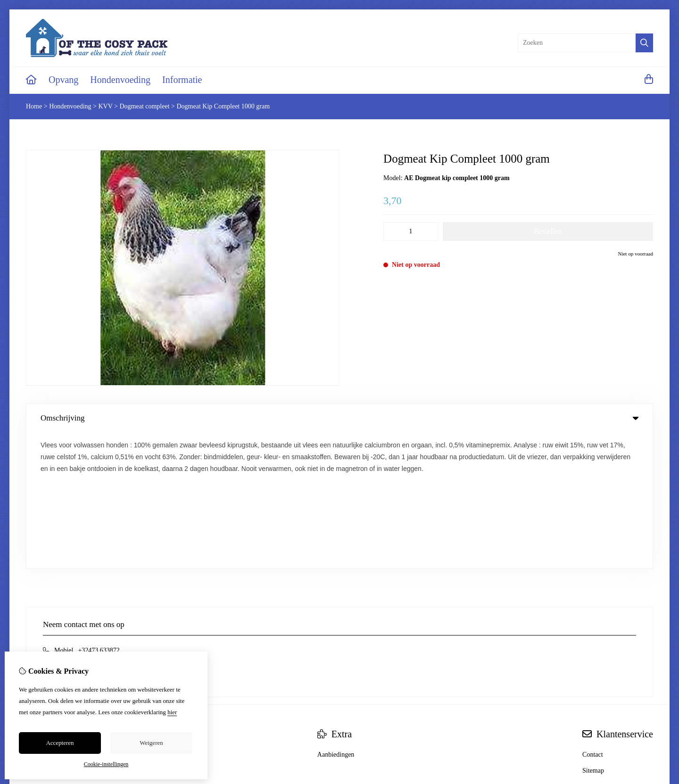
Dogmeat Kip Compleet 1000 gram (224, 106)
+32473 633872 (99, 514)
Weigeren (151, 743)
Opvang (63, 80)
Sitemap (593, 634)
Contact (593, 618)
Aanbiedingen (336, 618)
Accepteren (60, 743)
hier (172, 712)
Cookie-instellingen (106, 764)
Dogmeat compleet (144, 106)
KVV (105, 106)
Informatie (182, 80)
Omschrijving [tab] (339, 418)
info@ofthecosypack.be (86, 528)
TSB (648, 696)
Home (34, 106)
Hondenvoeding (120, 80)
